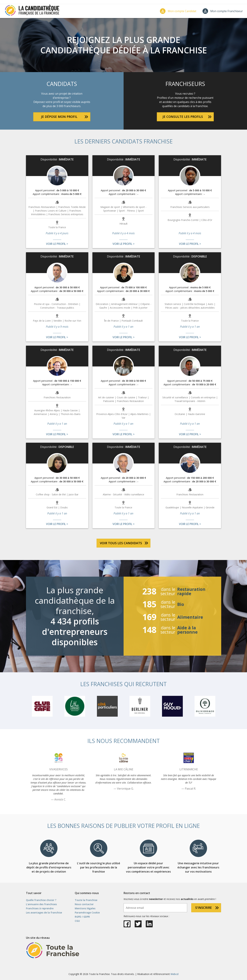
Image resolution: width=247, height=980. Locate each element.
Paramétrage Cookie (87, 913)
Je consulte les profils (183, 117)
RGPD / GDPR (82, 917)
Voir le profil (56, 244)
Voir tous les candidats (121, 543)
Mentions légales (85, 908)
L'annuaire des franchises (41, 904)
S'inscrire (204, 908)
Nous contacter (84, 904)
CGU (77, 921)
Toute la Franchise (86, 900)
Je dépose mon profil (59, 117)
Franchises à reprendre (40, 908)
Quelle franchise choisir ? (41, 900)
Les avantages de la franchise (44, 913)
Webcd (174, 974)
